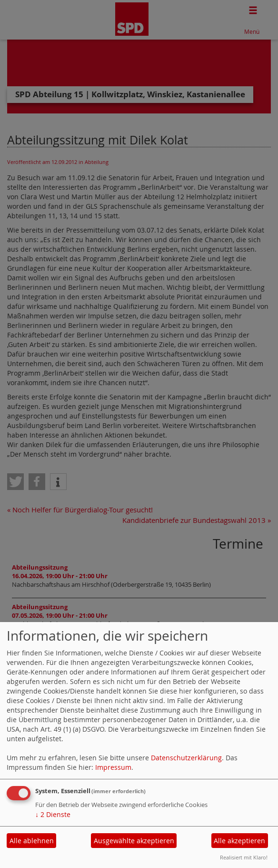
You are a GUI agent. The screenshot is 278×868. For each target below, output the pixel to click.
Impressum (113, 767)
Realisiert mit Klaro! (244, 857)
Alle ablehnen (32, 841)
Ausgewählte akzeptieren (134, 841)
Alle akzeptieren (239, 841)
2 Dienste (53, 814)
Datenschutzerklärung (186, 758)
